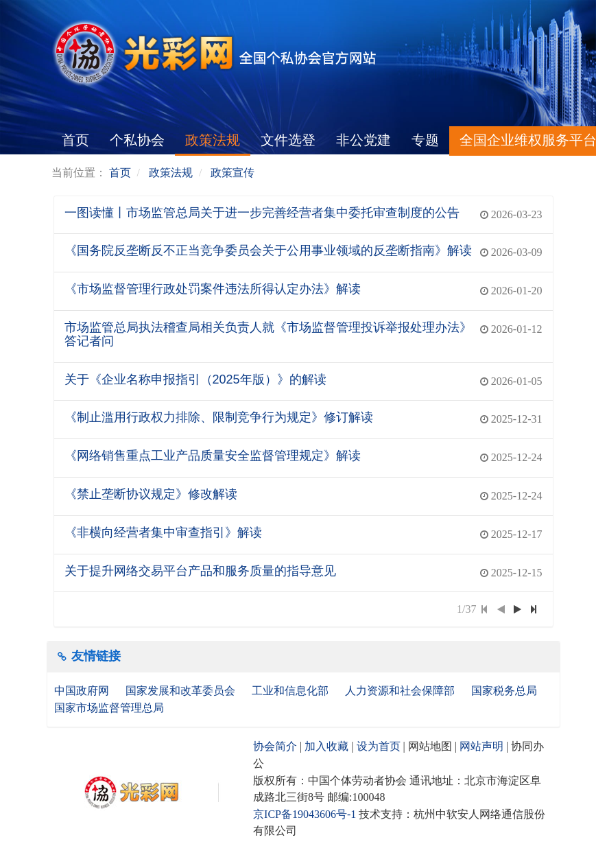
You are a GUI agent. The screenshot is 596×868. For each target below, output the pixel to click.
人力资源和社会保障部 (401, 691)
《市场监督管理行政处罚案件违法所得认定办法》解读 (213, 289)
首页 (75, 140)
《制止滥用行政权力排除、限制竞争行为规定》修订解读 (219, 417)
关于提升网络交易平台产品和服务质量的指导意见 (200, 571)
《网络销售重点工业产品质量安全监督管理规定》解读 (213, 456)
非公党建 (363, 140)
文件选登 (288, 140)
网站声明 (481, 746)
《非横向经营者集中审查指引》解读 (163, 532)
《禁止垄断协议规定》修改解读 (151, 494)
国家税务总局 (505, 691)
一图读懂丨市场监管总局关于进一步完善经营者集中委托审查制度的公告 (262, 213)
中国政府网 (83, 691)
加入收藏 (326, 746)
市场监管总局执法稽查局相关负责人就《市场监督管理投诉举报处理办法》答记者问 (268, 334)
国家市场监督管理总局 (109, 708)
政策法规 (213, 140)
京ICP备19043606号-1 (305, 814)
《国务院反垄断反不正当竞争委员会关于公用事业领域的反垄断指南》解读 (268, 250)
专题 (425, 140)
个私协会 (137, 140)
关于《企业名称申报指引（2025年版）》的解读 (195, 379)
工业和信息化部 (291, 691)
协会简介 (275, 746)
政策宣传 (233, 173)
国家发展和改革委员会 (182, 691)
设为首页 (379, 746)
